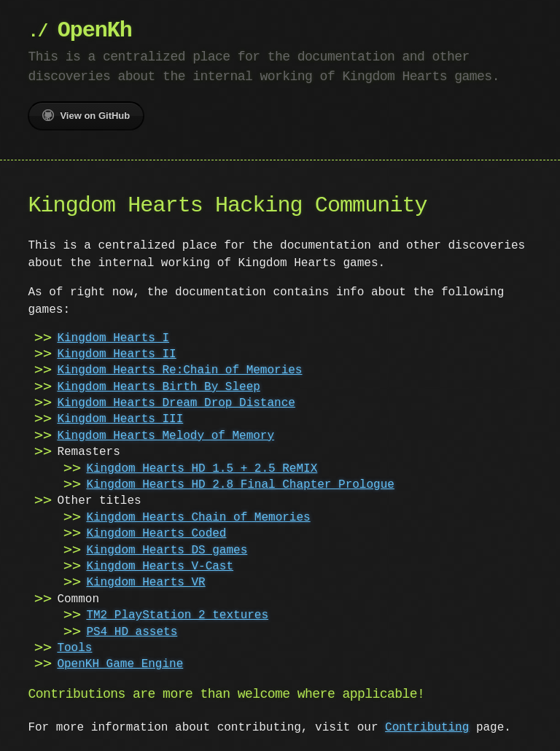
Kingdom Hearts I (113, 338)
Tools (74, 648)
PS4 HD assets (132, 632)
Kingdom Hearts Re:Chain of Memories (179, 370)
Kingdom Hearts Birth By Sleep (158, 387)
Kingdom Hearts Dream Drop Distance (176, 403)
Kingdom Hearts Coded (156, 534)
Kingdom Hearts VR (145, 583)
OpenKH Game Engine (120, 664)
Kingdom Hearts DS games (167, 550)
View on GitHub (86, 115)
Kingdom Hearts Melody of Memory (166, 436)
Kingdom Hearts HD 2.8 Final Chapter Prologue (240, 485)
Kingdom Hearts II (116, 354)
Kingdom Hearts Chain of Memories (198, 518)
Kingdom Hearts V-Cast (160, 567)
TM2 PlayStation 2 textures (177, 615)
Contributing (427, 728)
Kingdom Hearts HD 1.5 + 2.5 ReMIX (202, 469)
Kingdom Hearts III (120, 419)
